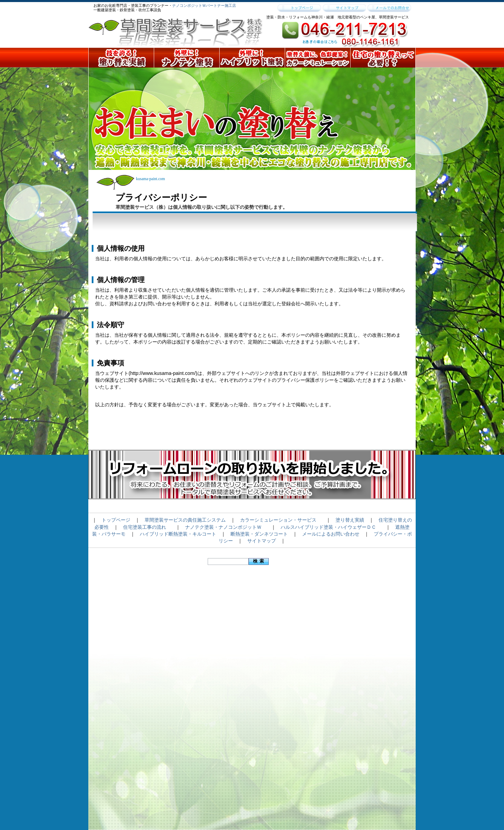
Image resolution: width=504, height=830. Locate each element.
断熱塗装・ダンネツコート (259, 534)
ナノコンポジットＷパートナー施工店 (204, 5)
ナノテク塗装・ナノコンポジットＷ (223, 527)
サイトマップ (262, 541)
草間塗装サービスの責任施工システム (185, 520)
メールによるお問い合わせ (331, 534)
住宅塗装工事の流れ (145, 527)
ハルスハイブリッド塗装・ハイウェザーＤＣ (328, 527)
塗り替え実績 (350, 520)
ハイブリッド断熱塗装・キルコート (178, 534)
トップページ (116, 520)
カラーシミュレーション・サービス (278, 520)
